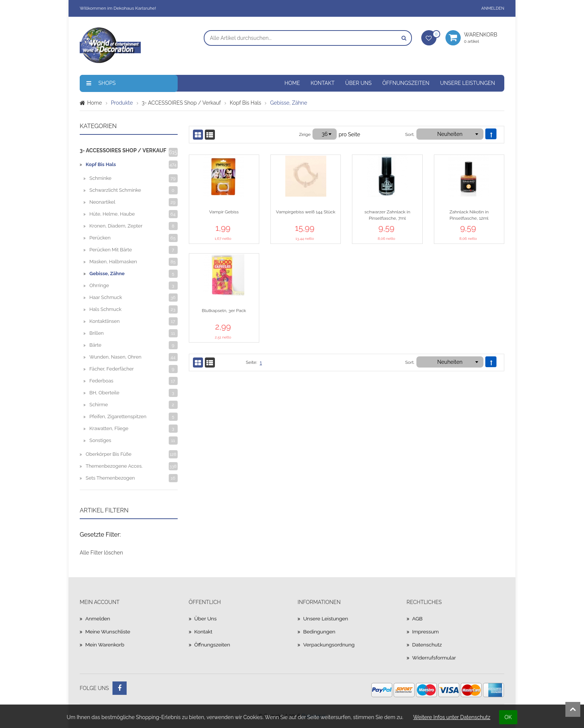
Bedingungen (320, 632)
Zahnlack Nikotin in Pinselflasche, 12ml (469, 215)
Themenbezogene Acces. (114, 466)
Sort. (410, 134)
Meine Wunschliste (108, 632)
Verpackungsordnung (329, 645)
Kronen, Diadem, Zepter (116, 226)
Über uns (358, 83)
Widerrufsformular (434, 658)
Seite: (251, 362)
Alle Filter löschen (101, 553)
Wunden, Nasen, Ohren (115, 357)
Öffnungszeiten (406, 83)
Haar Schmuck (106, 297)
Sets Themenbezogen (110, 478)
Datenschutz (427, 645)
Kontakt (323, 83)
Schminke (100, 178)
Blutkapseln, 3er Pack (224, 311)
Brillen (96, 333)
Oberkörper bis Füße (109, 454)
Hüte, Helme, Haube (112, 214)
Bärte (95, 345)
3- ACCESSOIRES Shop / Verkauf (181, 103)
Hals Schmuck (105, 309)
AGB (418, 619)
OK (508, 717)
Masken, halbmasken (113, 262)
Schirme (99, 405)
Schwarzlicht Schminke (115, 190)
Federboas (101, 381)
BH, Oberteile (104, 393)
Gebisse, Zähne (107, 274)
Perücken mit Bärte (111, 250)
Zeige (305, 134)
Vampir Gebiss (224, 212)
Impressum (426, 632)
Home (292, 83)
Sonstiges (100, 440)
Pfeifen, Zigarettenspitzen (118, 417)
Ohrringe (99, 285)
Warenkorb (484, 38)
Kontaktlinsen (104, 321)
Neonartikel (102, 202)
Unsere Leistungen (467, 83)
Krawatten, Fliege (109, 428)
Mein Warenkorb (105, 645)
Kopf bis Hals (245, 103)
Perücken (100, 238)
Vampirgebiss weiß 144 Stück (306, 212)
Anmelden (493, 8)
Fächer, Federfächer (112, 369)
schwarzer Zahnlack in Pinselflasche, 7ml (387, 215)
